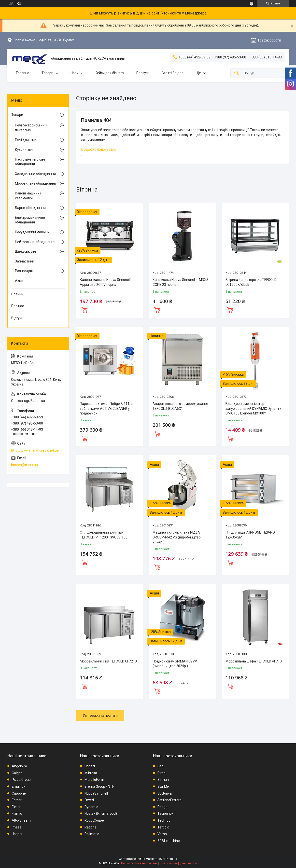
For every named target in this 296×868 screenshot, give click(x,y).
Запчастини (25, 261)
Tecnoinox (165, 813)
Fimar (16, 807)
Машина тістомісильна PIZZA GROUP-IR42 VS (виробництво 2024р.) (177, 537)
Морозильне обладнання (35, 183)
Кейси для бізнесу (109, 73)
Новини (77, 73)
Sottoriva (165, 793)
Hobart (90, 766)
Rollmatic (92, 834)
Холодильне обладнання (35, 174)
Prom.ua (171, 859)
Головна (23, 73)
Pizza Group (21, 780)
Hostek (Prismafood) (101, 813)
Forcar (17, 800)
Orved (89, 800)
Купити (85, 309)
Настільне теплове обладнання (30, 162)
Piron (162, 773)
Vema (162, 834)
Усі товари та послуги (100, 716)
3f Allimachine (169, 841)
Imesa (17, 827)
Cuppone (19, 793)
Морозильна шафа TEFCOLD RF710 (254, 661)
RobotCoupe (94, 820)
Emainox (19, 786)
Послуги (143, 73)
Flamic (17, 813)
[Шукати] (237, 73)
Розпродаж (24, 271)
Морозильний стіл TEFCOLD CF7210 (108, 661)
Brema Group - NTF (99, 786)
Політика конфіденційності (178, 863)
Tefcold (163, 827)
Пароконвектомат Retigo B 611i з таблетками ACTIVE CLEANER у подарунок (106, 408)
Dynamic (91, 807)
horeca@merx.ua (24, 465)
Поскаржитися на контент (139, 863)
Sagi (161, 766)
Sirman (163, 780)
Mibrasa (91, 773)
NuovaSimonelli (97, 793)
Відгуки (17, 318)
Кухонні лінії (25, 150)
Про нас (18, 306)
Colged (17, 773)
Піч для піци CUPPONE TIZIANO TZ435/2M (250, 535)
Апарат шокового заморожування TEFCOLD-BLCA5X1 (180, 406)
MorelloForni (94, 780)
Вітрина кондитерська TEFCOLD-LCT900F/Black (252, 282)
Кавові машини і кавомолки (28, 196)
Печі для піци (26, 140)
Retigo (162, 807)
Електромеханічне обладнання (30, 220)
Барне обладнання (30, 208)
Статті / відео (173, 73)
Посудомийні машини (32, 232)
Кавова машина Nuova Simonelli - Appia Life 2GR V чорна (106, 282)
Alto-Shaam (21, 820)
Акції (19, 281)
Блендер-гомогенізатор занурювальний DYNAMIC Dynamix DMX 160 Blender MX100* (253, 408)
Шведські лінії (26, 251)
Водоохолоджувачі (98, 149)
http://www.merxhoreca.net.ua (35, 450)
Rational (91, 827)
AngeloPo (19, 766)
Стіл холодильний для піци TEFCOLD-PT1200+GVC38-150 (104, 535)
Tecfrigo (164, 820)
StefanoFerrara (169, 800)
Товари (47, 73)
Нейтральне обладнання (35, 242)
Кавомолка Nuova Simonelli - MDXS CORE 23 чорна (181, 282)
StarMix (163, 786)
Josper (17, 834)
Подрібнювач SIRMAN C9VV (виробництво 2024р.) (175, 664)
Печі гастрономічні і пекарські (31, 128)
